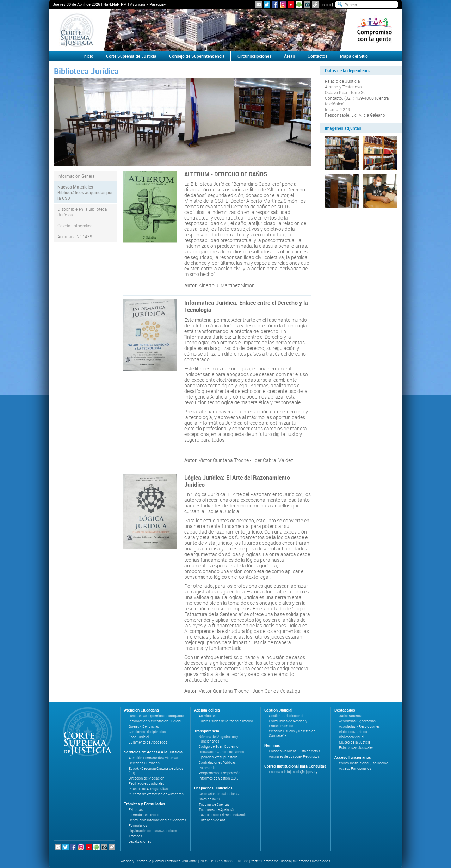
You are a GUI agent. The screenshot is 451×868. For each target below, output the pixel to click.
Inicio (326, 4)
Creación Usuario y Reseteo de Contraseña (292, 733)
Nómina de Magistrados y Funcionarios (218, 739)
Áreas (289, 56)
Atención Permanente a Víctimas (153, 758)
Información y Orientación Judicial (155, 721)
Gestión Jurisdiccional (286, 716)
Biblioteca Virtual (351, 737)
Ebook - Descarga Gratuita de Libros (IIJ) (156, 771)
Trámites (135, 836)
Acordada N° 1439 (75, 236)
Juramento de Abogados (148, 742)
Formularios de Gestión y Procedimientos (288, 724)
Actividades (208, 716)
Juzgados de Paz (212, 820)
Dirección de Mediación (147, 778)
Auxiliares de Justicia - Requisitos (294, 756)
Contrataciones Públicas (217, 762)
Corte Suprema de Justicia (131, 56)
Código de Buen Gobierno (219, 747)
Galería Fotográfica (75, 226)
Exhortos (136, 810)
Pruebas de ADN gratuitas (148, 789)
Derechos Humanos (144, 763)
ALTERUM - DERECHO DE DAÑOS (226, 174)
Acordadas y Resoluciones (359, 727)
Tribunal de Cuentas (214, 804)
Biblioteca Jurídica (353, 732)
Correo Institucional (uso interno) (364, 763)
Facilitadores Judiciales (146, 784)
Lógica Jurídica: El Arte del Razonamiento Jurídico (237, 481)
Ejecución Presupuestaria (218, 757)
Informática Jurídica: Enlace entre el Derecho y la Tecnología (246, 306)
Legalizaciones (140, 841)
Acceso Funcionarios (355, 768)
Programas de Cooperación (220, 773)
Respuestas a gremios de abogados (156, 716)
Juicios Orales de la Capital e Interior (226, 721)
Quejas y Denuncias (144, 727)
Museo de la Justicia (355, 742)
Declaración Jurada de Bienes (221, 752)
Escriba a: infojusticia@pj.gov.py (293, 772)
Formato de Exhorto (144, 815)
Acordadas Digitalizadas (357, 721)
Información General (76, 176)
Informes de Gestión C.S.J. (219, 778)
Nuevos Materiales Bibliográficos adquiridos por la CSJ (85, 192)
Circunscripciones (254, 56)
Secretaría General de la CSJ (220, 794)
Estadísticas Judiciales (356, 748)
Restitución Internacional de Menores (157, 820)
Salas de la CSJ (210, 799)
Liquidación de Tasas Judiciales (153, 831)
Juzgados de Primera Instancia (223, 815)
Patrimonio (207, 768)
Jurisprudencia (351, 716)
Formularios (138, 826)
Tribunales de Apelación (217, 810)
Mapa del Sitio (354, 56)
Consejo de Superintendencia (197, 56)
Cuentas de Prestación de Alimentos (156, 794)
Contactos (317, 56)
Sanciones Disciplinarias (147, 732)
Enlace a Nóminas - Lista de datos (294, 751)
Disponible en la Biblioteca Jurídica (82, 212)
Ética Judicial (139, 737)
